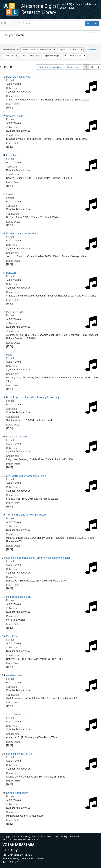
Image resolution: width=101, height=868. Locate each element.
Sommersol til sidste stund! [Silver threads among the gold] (38, 558)
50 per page (74, 67)
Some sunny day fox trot (19, 754)
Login (72, 8)
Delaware (11, 273)
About (61, 4)
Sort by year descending (50, 67)
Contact (62, 8)
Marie (9, 355)
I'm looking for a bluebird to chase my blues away (33, 397)
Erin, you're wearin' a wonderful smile (26, 476)
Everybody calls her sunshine (22, 234)
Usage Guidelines (85, 4)
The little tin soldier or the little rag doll (27, 515)
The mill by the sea (16, 715)
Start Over (92, 50)
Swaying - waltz (15, 116)
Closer (10, 194)
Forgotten (11, 155)
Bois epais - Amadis (17, 437)
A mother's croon (15, 675)
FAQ (70, 4)
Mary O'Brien (13, 636)
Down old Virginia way (18, 77)
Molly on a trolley (15, 312)
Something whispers (17, 793)
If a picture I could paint (19, 597)
